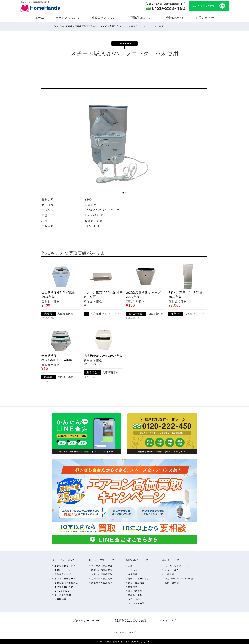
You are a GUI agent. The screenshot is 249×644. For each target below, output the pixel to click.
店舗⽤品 (133, 587)
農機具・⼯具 (135, 595)
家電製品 (133, 574)
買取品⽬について (142, 18)
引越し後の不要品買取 (66, 583)
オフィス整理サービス (66, 579)
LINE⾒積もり (62, 591)
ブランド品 (134, 599)
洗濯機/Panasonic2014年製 (103, 356)
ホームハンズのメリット (178, 566)
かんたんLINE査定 (203, 6)
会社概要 (169, 574)
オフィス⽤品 (135, 591)
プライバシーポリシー (86, 621)
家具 (130, 566)
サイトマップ (168, 621)
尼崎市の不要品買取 (102, 579)
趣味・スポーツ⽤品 (139, 579)
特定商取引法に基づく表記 (179, 579)
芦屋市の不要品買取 (102, 574)
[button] (123, 193)
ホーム (40, 18)
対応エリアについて (105, 18)
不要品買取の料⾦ (64, 587)
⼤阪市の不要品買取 (102, 583)
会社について (175, 18)
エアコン (133, 570)
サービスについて (68, 18)
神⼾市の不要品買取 (102, 566)
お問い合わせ (205, 18)
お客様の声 (60, 599)
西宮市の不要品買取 (102, 570)
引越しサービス (63, 570)
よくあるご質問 (63, 595)
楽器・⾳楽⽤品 (136, 583)
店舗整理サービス (64, 574)
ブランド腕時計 (136, 603)
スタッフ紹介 (172, 570)
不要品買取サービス (65, 566)
